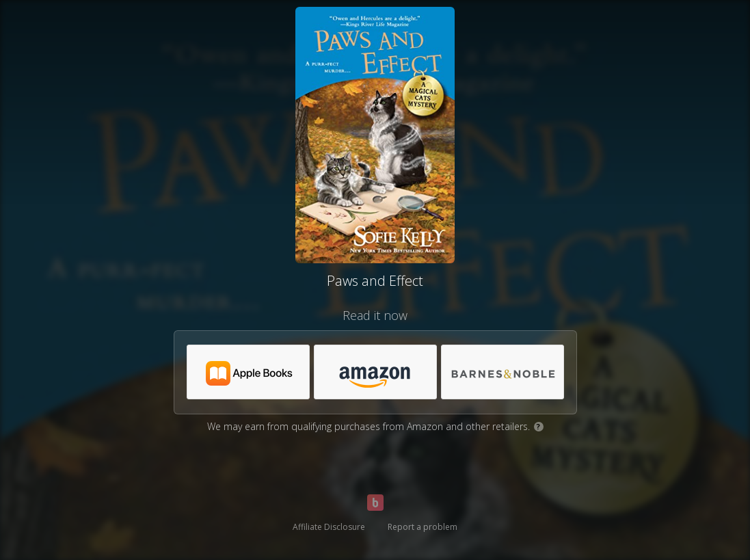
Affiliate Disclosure (329, 527)
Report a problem (423, 527)
